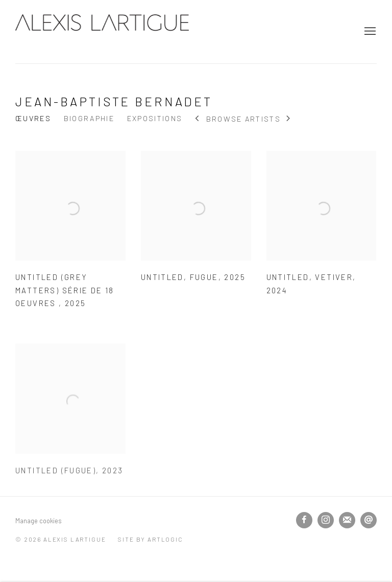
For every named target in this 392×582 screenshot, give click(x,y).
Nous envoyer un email (369, 520)
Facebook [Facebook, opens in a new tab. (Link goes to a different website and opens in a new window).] (304, 520)
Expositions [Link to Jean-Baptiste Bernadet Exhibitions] (155, 118)
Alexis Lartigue (102, 32)
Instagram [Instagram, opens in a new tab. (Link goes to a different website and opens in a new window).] (326, 520)
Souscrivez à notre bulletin (347, 520)
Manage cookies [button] (39, 521)
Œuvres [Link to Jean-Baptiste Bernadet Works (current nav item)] (33, 118)
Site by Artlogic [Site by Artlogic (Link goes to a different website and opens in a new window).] (150, 539)
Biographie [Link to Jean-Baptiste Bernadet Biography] (89, 118)
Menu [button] (369, 32)
